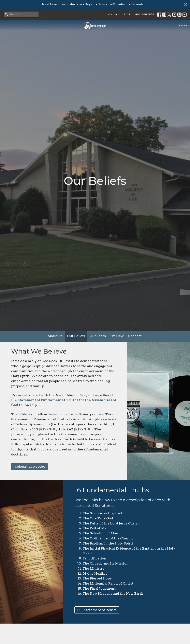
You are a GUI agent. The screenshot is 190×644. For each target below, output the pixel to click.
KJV (43, 429)
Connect (135, 336)
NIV (52, 429)
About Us (55, 336)
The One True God (98, 518)
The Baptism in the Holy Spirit (108, 543)
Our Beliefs (76, 336)
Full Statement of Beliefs (97, 610)
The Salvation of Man (100, 533)
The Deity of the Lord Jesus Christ (111, 523)
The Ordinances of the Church (108, 538)
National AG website (29, 467)
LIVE (127, 14)
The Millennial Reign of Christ (108, 583)
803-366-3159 (145, 14)
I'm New (117, 336)
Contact (114, 14)
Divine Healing (95, 574)
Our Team (98, 336)
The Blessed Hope (97, 578)
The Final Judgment (99, 588)
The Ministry (94, 568)
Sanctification (94, 558)
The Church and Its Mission (106, 563)
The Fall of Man (96, 528)
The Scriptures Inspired (102, 513)
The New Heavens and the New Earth (113, 594)
